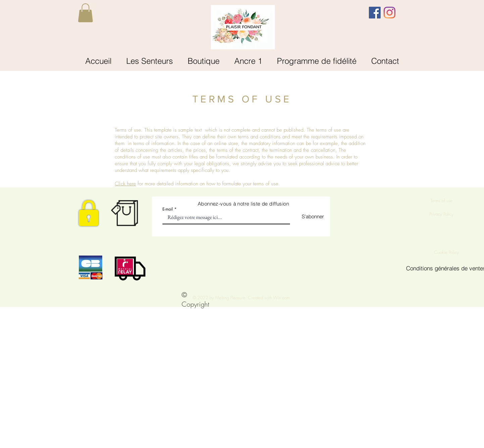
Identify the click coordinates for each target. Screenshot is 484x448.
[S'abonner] (307, 216)
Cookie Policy (447, 252)
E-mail (168, 209)
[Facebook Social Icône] (375, 13)
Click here (125, 184)
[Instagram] (390, 13)
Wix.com (281, 298)
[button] (85, 13)
